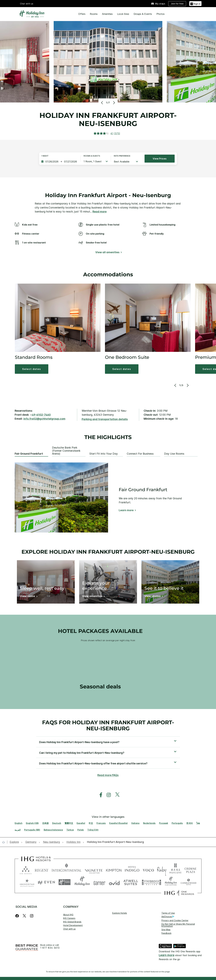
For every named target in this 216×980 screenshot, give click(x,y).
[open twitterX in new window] (116, 795)
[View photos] (153, 597)
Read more (100, 212)
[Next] (114, 103)
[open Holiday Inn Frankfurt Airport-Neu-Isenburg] (115, 842)
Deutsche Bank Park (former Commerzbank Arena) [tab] (66, 451)
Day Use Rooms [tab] (174, 454)
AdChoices (168, 917)
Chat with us (27, 4)
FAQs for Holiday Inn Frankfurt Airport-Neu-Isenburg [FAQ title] (108, 725)
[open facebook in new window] (99, 795)
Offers (82, 14)
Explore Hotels (120, 913)
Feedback (166, 933)
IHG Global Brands (72, 922)
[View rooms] (28, 597)
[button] (32, 369)
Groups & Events (143, 14)
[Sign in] (195, 3)
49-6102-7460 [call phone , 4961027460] (41, 415)
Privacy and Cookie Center (175, 920)
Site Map (166, 930)
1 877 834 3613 (50, 948)
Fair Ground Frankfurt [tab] (29, 454)
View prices (160, 159)
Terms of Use (168, 913)
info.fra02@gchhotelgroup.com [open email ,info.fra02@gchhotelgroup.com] (44, 419)
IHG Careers (69, 918)
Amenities (107, 14)
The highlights (108, 437)
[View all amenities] (108, 253)
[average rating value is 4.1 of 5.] (104, 133)
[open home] (5, 842)
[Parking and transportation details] (105, 419)
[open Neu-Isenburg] (51, 842)
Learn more (126, 510)
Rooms (94, 14)
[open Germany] (31, 842)
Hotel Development (73, 925)
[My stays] (158, 4)
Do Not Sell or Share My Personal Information (178, 925)
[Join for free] (177, 4)
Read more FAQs (108, 775)
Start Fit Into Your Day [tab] (104, 454)
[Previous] (102, 103)
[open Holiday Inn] (73, 842)
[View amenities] (93, 597)
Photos (160, 14)
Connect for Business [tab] (140, 454)
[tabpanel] (108, 497)
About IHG (68, 915)
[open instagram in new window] (107, 795)
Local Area (123, 14)
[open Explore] (15, 842)
